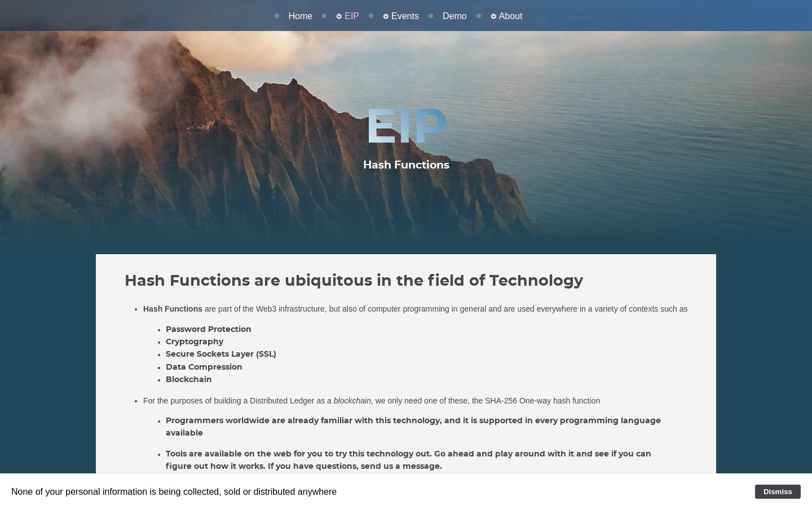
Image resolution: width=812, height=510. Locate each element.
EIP (352, 16)
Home (301, 16)
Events (405, 16)
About (511, 16)
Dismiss (778, 492)
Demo (455, 16)
